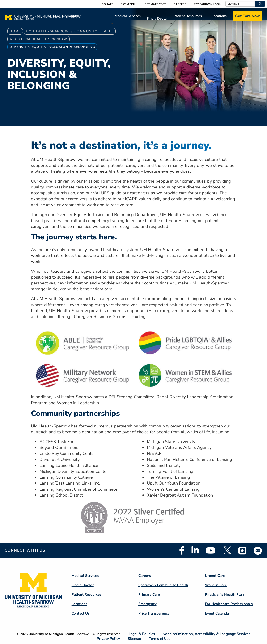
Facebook (182, 550)
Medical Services (128, 16)
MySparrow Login (208, 4)
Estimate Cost (155, 4)
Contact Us (81, 613)
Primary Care (149, 594)
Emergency (147, 604)
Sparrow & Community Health (163, 585)
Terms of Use (160, 638)
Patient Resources (188, 16)
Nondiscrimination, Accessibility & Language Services (206, 634)
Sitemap (134, 638)
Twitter (227, 550)
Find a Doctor (157, 19)
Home (15, 31)
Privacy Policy (108, 638)
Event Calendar (218, 613)
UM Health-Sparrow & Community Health (70, 31)
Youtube (211, 550)
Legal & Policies (142, 634)
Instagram (242, 550)
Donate (107, 4)
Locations (219, 16)
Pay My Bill (129, 4)
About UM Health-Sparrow (38, 39)
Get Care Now (248, 16)
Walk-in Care (216, 585)
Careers (180, 4)
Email (258, 550)
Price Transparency (154, 613)
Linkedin (195, 550)
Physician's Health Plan (224, 594)
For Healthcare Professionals (229, 604)
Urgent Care (215, 576)
